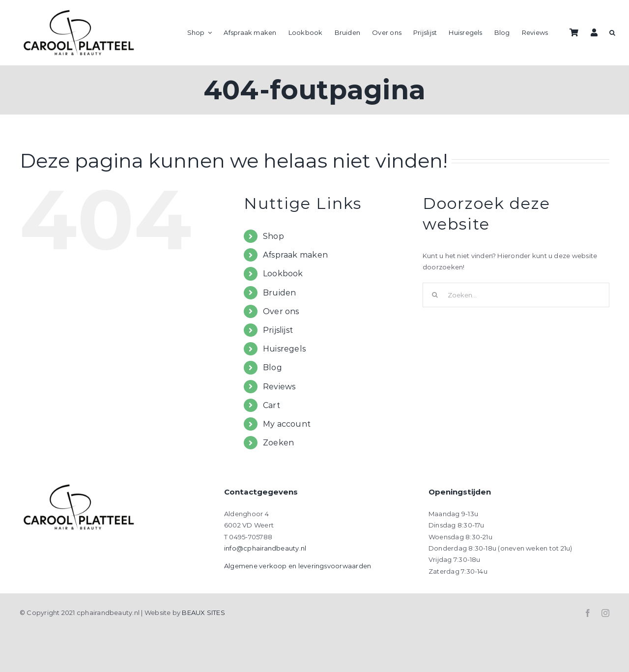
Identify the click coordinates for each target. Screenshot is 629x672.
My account (287, 424)
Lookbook (283, 274)
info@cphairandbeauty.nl (265, 548)
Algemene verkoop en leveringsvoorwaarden (298, 566)
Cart (272, 405)
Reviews (279, 387)
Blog (272, 367)
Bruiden (280, 293)
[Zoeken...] (516, 295)
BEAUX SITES (203, 613)
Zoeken (278, 443)
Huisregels (284, 349)
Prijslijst (278, 330)
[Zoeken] (435, 295)
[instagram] (605, 613)
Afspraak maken (295, 255)
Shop (273, 236)
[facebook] (588, 613)
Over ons (281, 311)
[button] (612, 33)
